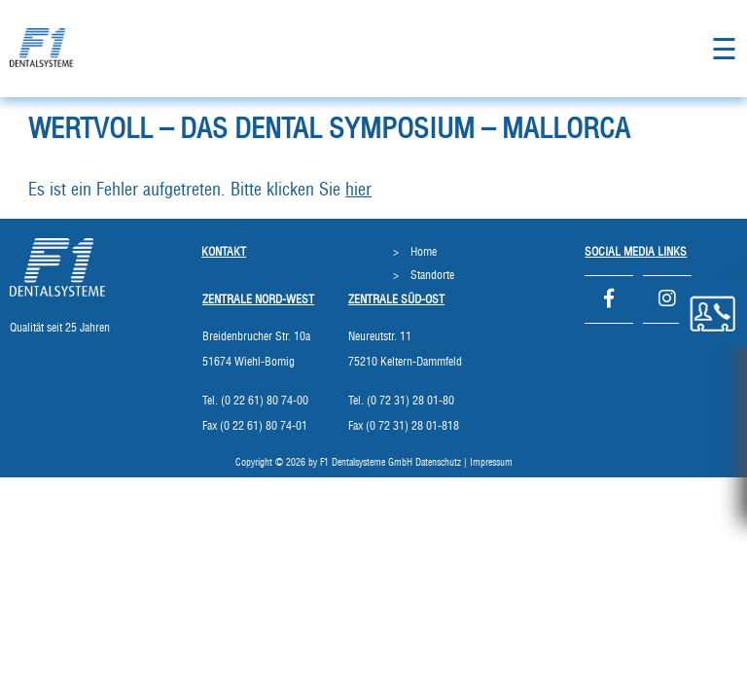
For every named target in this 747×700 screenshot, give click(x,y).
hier (358, 191)
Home (424, 252)
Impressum (491, 463)
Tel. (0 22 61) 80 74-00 (255, 401)
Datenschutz (438, 463)
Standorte (432, 275)
